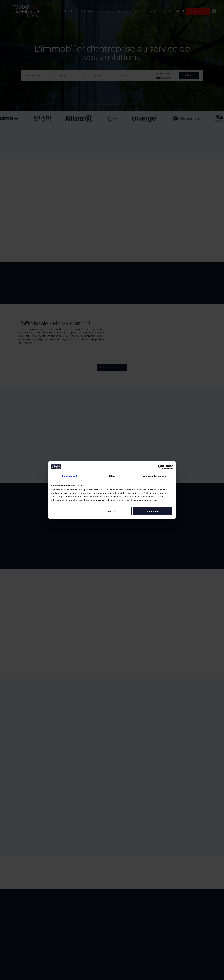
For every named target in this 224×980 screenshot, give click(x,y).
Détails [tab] (112, 476)
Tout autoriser (153, 511)
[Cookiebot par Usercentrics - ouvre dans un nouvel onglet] (160, 467)
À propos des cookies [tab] (155, 476)
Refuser (112, 511)
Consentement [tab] (69, 476)
